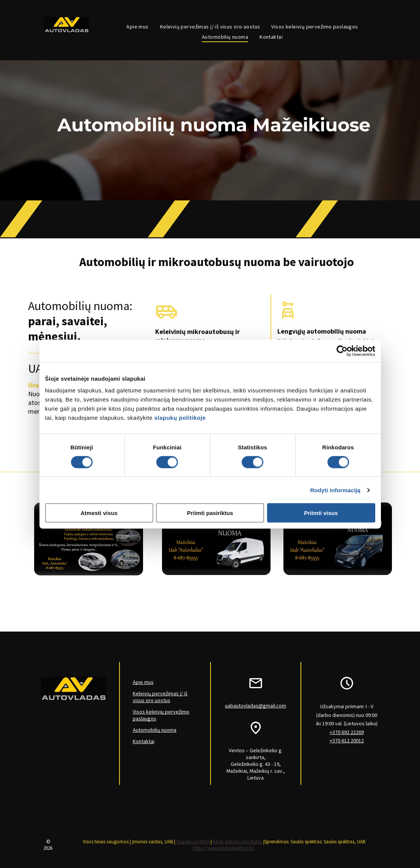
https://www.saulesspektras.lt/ (223, 848)
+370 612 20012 (347, 740)
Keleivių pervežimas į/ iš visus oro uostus (160, 697)
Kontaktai (144, 741)
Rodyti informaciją (335, 490)
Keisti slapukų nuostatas (238, 842)
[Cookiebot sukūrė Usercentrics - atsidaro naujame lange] (342, 351)
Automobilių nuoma (155, 730)
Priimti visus (321, 513)
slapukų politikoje (180, 418)
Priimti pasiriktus (210, 513)
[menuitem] (137, 27)
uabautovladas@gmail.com (256, 706)
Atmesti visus (99, 513)
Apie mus (143, 682)
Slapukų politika (193, 842)
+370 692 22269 (347, 732)
